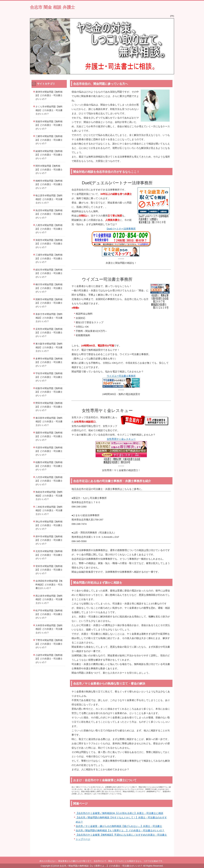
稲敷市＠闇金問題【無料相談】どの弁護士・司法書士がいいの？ (49, 466)
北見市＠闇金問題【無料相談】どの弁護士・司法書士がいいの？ (49, 555)
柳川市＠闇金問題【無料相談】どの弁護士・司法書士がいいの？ (49, 288)
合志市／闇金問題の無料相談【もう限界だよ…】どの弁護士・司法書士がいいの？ (120, 830)
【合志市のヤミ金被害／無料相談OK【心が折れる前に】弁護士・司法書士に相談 (119, 813)
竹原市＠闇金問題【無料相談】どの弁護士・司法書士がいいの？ (49, 451)
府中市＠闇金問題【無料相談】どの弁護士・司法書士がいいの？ (49, 540)
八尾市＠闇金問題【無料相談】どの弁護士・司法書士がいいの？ (49, 229)
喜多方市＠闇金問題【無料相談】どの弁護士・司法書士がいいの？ (49, 318)
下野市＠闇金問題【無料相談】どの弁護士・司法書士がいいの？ (49, 644)
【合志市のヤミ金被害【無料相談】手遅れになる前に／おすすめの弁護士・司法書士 (121, 835)
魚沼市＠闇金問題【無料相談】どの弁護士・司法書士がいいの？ (49, 214)
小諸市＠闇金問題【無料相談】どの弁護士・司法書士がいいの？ (49, 659)
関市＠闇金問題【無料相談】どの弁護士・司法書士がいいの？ (49, 169)
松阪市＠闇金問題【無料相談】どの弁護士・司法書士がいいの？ (49, 392)
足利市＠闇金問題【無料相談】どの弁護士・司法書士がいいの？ (49, 333)
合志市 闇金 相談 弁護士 (52, 7)
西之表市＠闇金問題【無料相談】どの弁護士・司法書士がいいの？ (49, 599)
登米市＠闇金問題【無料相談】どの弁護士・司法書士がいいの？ (49, 570)
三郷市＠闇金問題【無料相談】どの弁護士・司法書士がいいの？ (49, 140)
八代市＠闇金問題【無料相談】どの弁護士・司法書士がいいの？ (49, 481)
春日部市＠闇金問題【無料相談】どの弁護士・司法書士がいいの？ (49, 422)
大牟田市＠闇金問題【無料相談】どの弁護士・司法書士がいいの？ (49, 629)
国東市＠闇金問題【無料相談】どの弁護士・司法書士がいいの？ (49, 303)
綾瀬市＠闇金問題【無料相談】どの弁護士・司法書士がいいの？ (49, 155)
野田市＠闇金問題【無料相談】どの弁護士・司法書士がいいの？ (49, 407)
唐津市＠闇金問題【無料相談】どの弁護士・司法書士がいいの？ (49, 95)
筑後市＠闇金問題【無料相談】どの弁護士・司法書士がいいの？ (49, 125)
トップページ (83, 839)
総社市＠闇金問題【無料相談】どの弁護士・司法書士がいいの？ (49, 273)
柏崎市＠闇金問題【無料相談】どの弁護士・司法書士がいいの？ (49, 184)
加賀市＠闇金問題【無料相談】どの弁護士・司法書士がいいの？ (49, 244)
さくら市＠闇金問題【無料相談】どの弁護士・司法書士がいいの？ (49, 110)
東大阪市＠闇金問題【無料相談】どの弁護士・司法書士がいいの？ (49, 347)
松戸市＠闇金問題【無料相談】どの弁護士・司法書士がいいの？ (49, 614)
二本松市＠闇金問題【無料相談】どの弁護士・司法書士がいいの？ (49, 510)
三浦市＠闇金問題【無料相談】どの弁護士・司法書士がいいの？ (49, 258)
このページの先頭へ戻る (164, 855)
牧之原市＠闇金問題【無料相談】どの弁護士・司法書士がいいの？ (49, 199)
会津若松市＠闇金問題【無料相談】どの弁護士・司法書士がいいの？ (49, 584)
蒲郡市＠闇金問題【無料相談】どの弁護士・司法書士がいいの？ (49, 436)
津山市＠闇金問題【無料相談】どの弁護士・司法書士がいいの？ (49, 525)
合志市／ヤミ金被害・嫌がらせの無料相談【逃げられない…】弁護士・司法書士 (119, 826)
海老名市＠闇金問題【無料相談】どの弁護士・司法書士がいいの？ (49, 496)
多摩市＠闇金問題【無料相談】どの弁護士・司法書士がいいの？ (49, 362)
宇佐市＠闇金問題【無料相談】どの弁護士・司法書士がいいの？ (49, 377)
